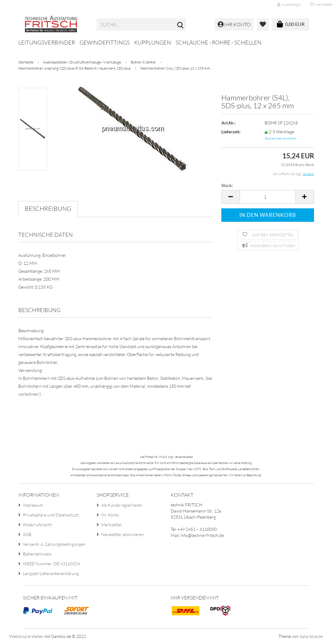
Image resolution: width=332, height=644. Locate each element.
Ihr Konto (110, 515)
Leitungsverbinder (47, 42)
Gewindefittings (105, 42)
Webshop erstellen (26, 636)
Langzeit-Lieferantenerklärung (51, 573)
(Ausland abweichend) (280, 138)
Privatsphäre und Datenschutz (51, 515)
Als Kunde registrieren (122, 505)
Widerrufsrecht (37, 525)
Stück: (227, 185)
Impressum (33, 505)
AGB (27, 534)
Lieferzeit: (231, 132)
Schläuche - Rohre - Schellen (219, 42)
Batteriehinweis (37, 554)
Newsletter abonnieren (123, 534)
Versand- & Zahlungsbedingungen (54, 544)
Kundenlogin (289, 4)
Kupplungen (153, 42)
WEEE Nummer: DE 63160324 (51, 564)
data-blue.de (311, 636)
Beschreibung (48, 209)
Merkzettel (111, 525)
